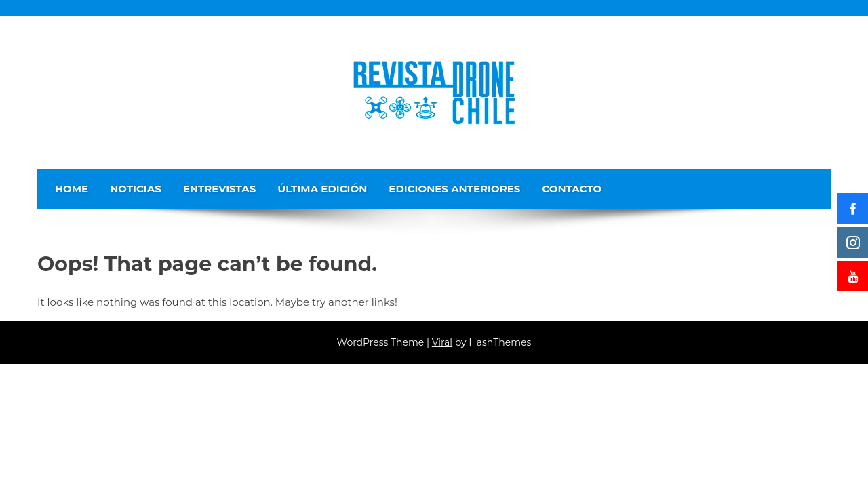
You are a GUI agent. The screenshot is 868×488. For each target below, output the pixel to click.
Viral (442, 342)
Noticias (136, 189)
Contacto (572, 189)
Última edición (322, 189)
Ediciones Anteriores (454, 189)
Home (72, 189)
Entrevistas (220, 189)
